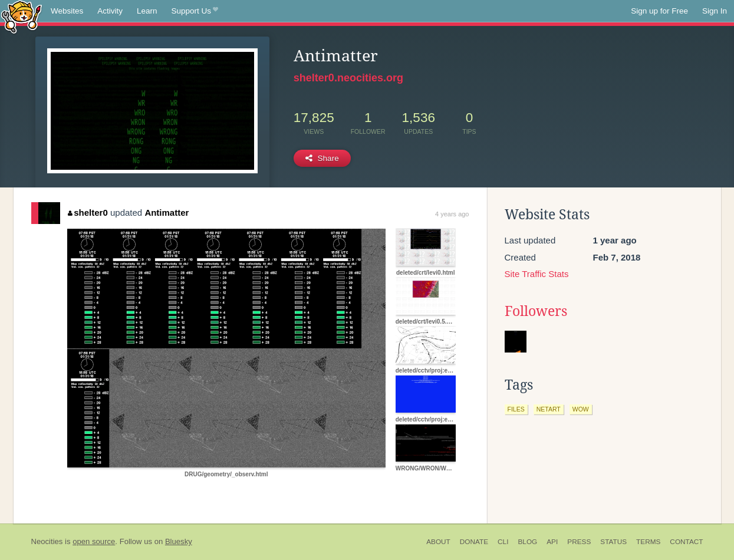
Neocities (47, 541)
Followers (536, 311)
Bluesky (179, 541)
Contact (686, 542)
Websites (67, 11)
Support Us (195, 11)
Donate (474, 542)
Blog (527, 542)
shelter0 (88, 213)
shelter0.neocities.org (348, 78)
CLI (503, 542)
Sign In (715, 11)
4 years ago (452, 214)
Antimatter (167, 213)
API (552, 542)
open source (94, 541)
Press (579, 542)
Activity (110, 11)
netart (549, 409)
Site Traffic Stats (537, 274)
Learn (147, 11)
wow (581, 409)
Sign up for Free (659, 11)
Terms (648, 542)
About (438, 542)
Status (613, 542)
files (516, 409)
